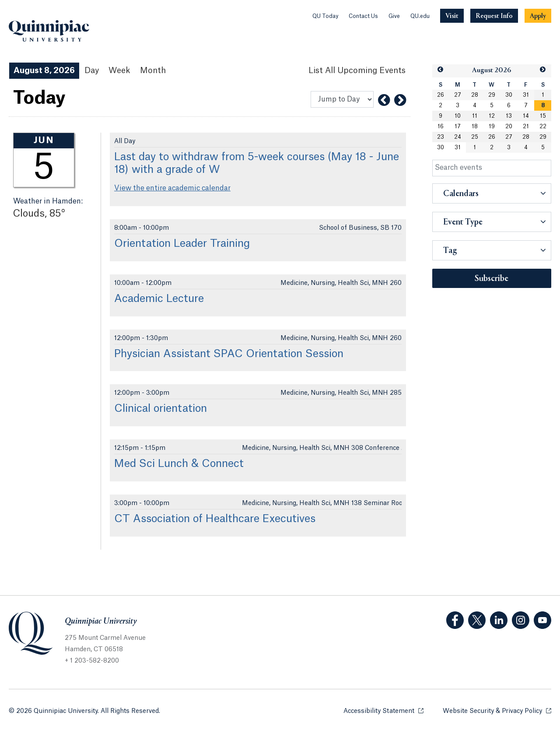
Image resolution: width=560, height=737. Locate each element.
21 (526, 126)
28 (475, 95)
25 (475, 137)
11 (475, 116)
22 (543, 126)
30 (509, 95)
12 (492, 116)
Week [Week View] (119, 70)
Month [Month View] (153, 70)
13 (509, 116)
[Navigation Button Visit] (452, 16)
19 (492, 126)
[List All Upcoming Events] (357, 71)
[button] (441, 70)
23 (441, 137)
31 (526, 95)
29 (492, 95)
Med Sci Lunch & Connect (179, 464)
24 (458, 137)
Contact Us (363, 16)
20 (509, 126)
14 (526, 116)
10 (458, 116)
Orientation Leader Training (182, 244)
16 (441, 126)
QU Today (325, 16)
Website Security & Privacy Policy (497, 711)
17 (458, 126)
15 (543, 116)
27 (458, 95)
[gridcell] (543, 105)
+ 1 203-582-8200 (92, 661)
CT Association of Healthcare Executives (215, 519)
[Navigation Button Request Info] (494, 16)
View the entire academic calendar (172, 188)
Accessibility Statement (383, 711)
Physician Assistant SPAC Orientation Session (229, 354)
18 (475, 126)
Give (394, 16)
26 (441, 95)
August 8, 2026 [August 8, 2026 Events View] (44, 70)
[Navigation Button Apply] (538, 16)
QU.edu (420, 16)
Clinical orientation (161, 409)
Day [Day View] (92, 70)
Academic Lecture (159, 299)
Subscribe (492, 279)
